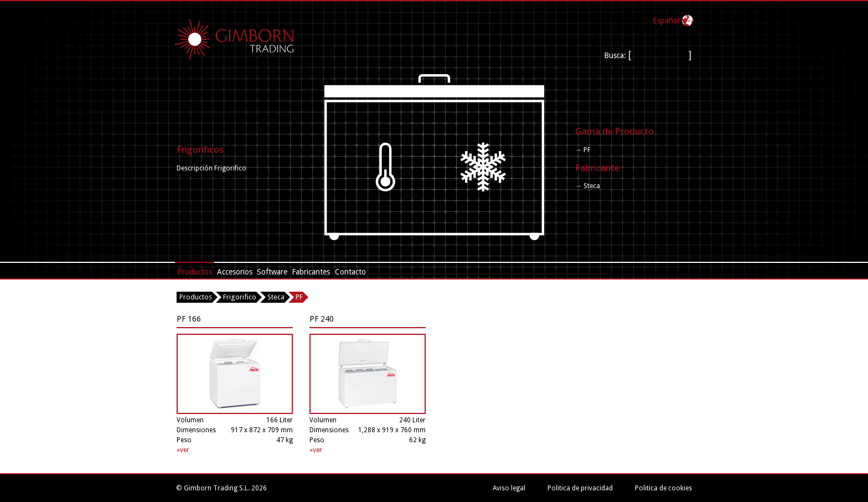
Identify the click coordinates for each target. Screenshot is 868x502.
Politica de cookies (663, 488)
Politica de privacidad (580, 488)
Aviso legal (509, 488)
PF (299, 297)
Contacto (350, 272)
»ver (183, 450)
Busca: (616, 55)
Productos (195, 272)
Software (272, 272)
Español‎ (666, 20)
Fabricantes (311, 272)
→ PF (583, 150)
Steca (276, 297)
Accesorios (235, 272)
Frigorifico (240, 297)
